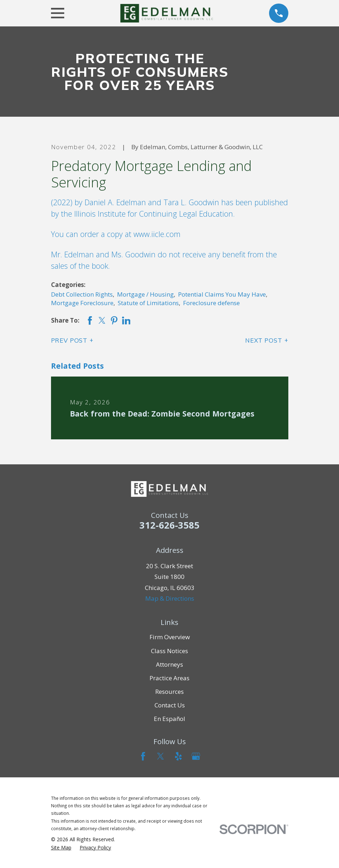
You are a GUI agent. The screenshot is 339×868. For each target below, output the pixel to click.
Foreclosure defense (211, 303)
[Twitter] (161, 756)
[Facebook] (143, 756)
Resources (169, 692)
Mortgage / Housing (145, 294)
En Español (169, 719)
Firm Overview (170, 637)
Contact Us (170, 705)
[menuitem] (61, 848)
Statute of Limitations (148, 303)
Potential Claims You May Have (222, 294)
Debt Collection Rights (82, 294)
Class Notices (169, 651)
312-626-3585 (169, 525)
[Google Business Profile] (196, 756)
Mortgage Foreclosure (82, 303)
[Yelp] (178, 756)
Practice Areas (169, 678)
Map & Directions (170, 598)
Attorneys (169, 664)
